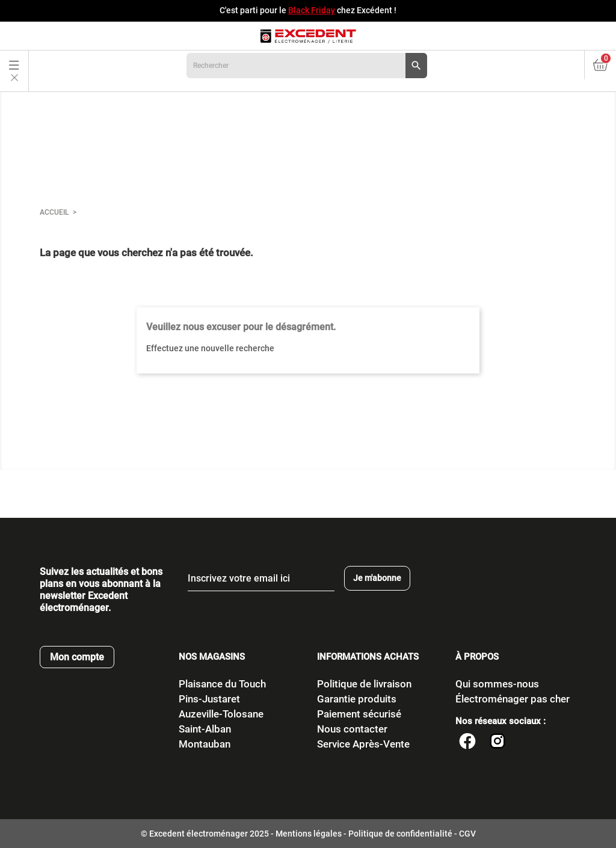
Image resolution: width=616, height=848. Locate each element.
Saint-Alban (205, 729)
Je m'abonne (377, 578)
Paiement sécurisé (359, 714)
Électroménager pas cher (513, 699)
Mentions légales (309, 834)
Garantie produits (357, 699)
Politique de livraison (364, 684)
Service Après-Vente (363, 744)
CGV (467, 834)
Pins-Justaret (209, 699)
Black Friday (312, 10)
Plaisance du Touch (222, 684)
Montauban (205, 744)
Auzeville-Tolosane (221, 714)
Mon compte (77, 657)
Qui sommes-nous (497, 684)
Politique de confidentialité (400, 834)
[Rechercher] (307, 66)
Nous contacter (352, 729)
